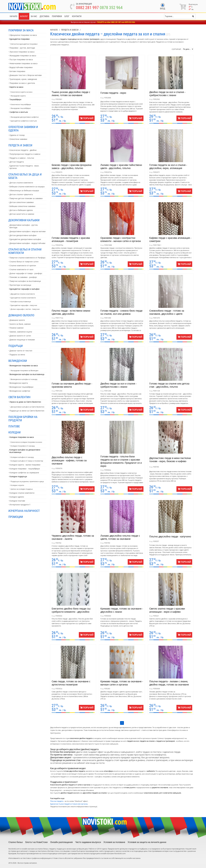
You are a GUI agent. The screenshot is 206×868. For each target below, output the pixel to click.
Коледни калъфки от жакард (22, 457)
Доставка (44, 16)
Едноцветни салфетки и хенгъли (24, 121)
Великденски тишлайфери (21, 387)
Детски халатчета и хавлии (22, 214)
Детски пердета (17, 162)
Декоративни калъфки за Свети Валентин (27, 407)
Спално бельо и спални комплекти (25, 251)
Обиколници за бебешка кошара (24, 190)
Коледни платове (17, 501)
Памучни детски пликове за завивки (26, 198)
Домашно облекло (21, 315)
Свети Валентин (19, 397)
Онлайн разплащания (61, 842)
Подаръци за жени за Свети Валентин (27, 411)
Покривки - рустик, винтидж (22, 48)
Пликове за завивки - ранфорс (23, 277)
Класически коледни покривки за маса (26, 442)
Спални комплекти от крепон (23, 265)
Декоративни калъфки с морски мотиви (28, 231)
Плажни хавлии (16, 328)
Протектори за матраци (20, 285)
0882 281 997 (87, 8)
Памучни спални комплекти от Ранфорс (28, 258)
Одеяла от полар (17, 135)
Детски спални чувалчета (21, 194)
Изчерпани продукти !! (20, 505)
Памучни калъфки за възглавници (25, 281)
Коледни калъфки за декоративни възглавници (25, 451)
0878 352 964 (111, 8)
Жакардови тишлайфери (21, 108)
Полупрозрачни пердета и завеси (25, 154)
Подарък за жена (17, 355)
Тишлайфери (15, 99)
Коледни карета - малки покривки (25, 465)
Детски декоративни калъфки (23, 235)
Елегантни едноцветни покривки (24, 44)
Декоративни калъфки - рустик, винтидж (24, 226)
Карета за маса (16, 87)
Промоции (16, 517)
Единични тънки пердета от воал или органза (69, 804)
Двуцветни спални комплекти (23, 294)
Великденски (18, 361)
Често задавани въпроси (88, 842)
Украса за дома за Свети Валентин (25, 402)
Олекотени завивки (18, 139)
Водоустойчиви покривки (21, 67)
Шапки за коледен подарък (22, 489)
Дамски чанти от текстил (21, 351)
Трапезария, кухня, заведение (23, 79)
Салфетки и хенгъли (19, 112)
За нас (34, 16)
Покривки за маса (21, 30)
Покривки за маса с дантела (22, 83)
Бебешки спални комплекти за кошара (27, 187)
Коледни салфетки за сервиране (24, 473)
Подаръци (16, 346)
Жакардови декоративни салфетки (25, 117)
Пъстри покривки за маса (21, 59)
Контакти (77, 16)
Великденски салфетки (20, 391)
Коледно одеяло (17, 497)
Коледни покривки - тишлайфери (25, 469)
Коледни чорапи (17, 485)
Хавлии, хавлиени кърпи (21, 332)
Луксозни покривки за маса (22, 52)
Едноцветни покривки (20, 39)
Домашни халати (17, 320)
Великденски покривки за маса (24, 366)
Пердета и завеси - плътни (22, 158)
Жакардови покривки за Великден (24, 370)
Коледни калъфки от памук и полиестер (27, 461)
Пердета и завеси (20, 145)
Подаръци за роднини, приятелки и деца (27, 481)
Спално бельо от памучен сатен (24, 262)
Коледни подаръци (18, 476)
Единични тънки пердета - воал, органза (24, 167)
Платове (14, 426)
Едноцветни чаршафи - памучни (24, 305)
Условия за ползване (114, 842)
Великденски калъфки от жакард (24, 379)
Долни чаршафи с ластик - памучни (25, 309)
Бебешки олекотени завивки (22, 206)
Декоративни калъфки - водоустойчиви (27, 243)
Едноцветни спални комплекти (23, 298)
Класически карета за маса (21, 92)
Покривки (57, 16)
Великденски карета (19, 383)
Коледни (15, 432)
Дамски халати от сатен (20, 336)
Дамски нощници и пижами (22, 340)
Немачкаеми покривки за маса (23, 63)
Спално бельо (16, 842)
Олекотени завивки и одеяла (23, 129)
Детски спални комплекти (21, 183)
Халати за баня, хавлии (20, 324)
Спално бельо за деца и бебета (25, 176)
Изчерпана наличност (24, 511)
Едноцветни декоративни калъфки (25, 239)
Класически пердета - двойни (23, 150)
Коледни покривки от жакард (23, 446)
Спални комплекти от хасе (21, 269)
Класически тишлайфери (21, 104)
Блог (67, 16)
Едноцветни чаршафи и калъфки (24, 289)
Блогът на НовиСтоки (36, 842)
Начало (14, 16)
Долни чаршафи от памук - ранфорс (26, 273)
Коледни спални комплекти (22, 493)
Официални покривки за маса (23, 35)
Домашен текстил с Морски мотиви (26, 75)
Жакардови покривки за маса (23, 56)
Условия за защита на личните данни (147, 842)
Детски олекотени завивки (22, 202)
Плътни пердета (57, 801)
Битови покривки (17, 71)
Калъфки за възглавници (21, 301)
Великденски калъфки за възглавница (27, 374)
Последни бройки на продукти (23, 419)
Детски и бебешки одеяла (21, 210)
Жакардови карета (18, 96)
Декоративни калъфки (24, 220)
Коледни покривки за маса (22, 437)
